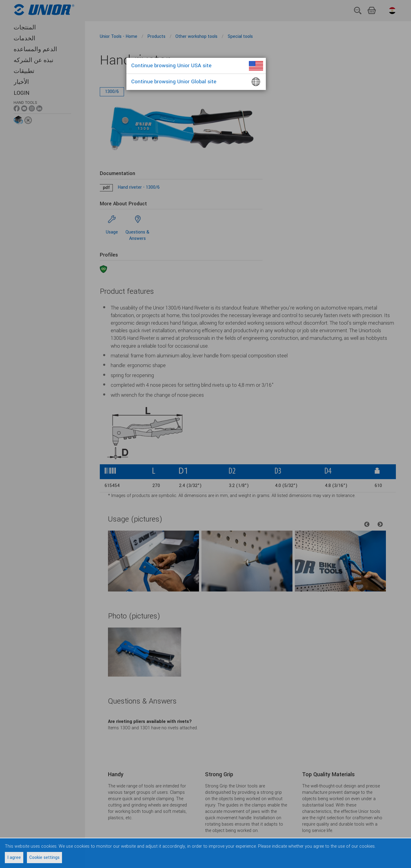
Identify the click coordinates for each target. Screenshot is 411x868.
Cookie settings (44, 858)
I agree (14, 858)
